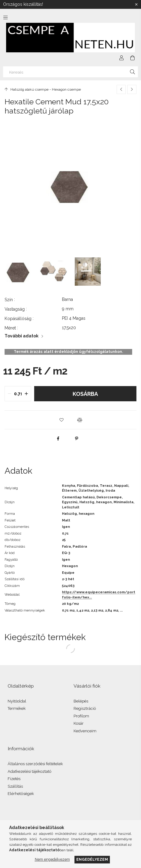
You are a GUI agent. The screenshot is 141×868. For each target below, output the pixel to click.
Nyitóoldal (17, 701)
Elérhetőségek (21, 794)
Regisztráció (85, 708)
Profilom (81, 716)
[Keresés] (70, 72)
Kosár (79, 723)
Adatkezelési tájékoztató (29, 771)
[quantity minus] (9, 394)
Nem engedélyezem (52, 859)
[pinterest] (77, 438)
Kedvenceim (85, 731)
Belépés (81, 701)
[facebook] (58, 438)
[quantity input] (18, 394)
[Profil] (121, 58)
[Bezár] (136, 5)
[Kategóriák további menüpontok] (5, 17)
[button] (61, 420)
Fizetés (14, 779)
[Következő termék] (132, 89)
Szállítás (15, 786)
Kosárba (85, 394)
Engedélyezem (92, 859)
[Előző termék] (121, 89)
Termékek (17, 708)
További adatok (22, 336)
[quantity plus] (26, 394)
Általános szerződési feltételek (35, 764)
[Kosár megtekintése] (132, 58)
